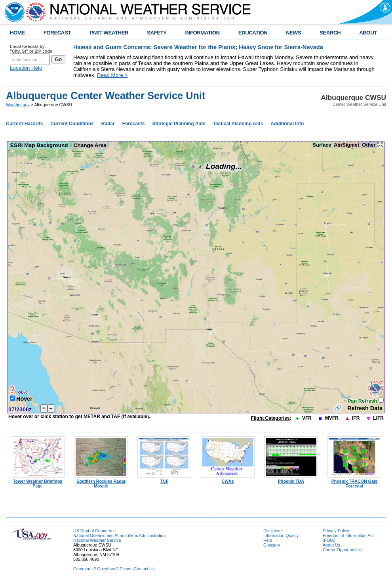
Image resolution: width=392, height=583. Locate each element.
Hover (24, 399)
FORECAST (57, 33)
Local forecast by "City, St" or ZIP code (31, 49)
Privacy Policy (336, 531)
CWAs (228, 479)
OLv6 (23, 392)
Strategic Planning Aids (179, 124)
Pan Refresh (363, 401)
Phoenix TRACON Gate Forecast (354, 482)
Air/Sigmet (347, 145)
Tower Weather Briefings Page (38, 482)
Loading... (217, 166)
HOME (17, 33)
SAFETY (157, 33)
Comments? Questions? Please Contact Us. (114, 569)
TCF (164, 479)
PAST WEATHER (109, 33)
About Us (331, 545)
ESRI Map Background (39, 145)
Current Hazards (24, 124)
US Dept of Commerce (94, 531)
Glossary (272, 545)
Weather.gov (18, 105)
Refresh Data (365, 408)
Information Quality (281, 535)
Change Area (90, 145)
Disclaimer (273, 531)
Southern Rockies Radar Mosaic (101, 482)
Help (268, 540)
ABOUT (368, 33)
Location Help (26, 68)
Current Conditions (72, 124)
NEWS (293, 33)
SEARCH (330, 33)
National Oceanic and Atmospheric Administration (119, 535)
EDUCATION (253, 33)
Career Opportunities (342, 550)
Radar (108, 124)
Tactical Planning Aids (238, 124)
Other (369, 145)
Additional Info (287, 124)
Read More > (112, 75)
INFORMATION (203, 33)
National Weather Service (97, 540)
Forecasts (134, 124)
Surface (322, 145)
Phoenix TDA (291, 479)
